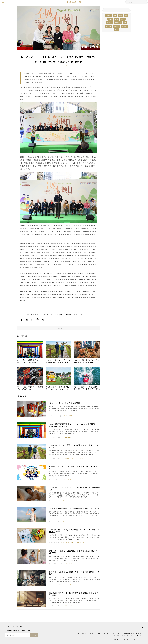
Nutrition (69, 606)
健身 (116, 30)
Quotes (135, 633)
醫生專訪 (108, 16)
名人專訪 (124, 26)
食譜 (120, 16)
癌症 (126, 16)
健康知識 (109, 26)
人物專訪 (116, 26)
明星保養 (109, 23)
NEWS (142, 633)
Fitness (66, 500)
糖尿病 (123, 19)
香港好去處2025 (34, 315)
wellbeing (83, 315)
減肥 (125, 23)
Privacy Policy (115, 635)
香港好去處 (48, 315)
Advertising (140, 635)
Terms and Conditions (128, 635)
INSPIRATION (116, 633)
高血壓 (110, 19)
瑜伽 (115, 16)
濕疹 (116, 19)
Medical (66, 543)
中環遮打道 (71, 315)
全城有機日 (59, 315)
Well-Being (66, 66)
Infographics (69, 458)
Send (34, 635)
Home (77, 633)
